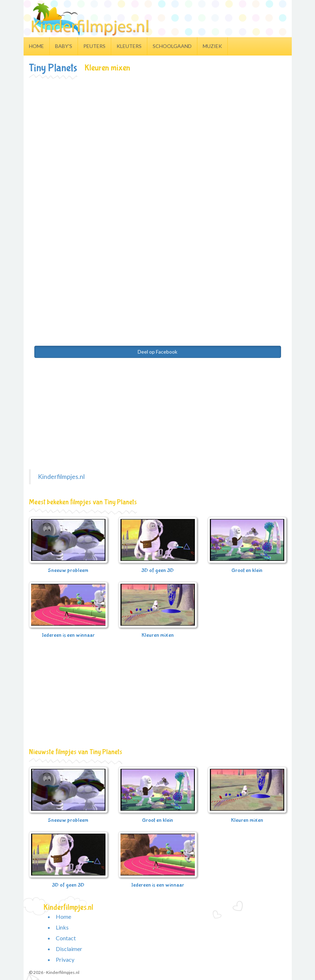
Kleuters (129, 46)
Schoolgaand (172, 46)
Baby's (64, 46)
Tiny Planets (53, 68)
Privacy (65, 959)
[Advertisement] (158, 133)
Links (62, 927)
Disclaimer (69, 949)
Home (36, 46)
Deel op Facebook (157, 352)
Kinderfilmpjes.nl (61, 477)
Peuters (94, 46)
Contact (66, 938)
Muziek (212, 46)
